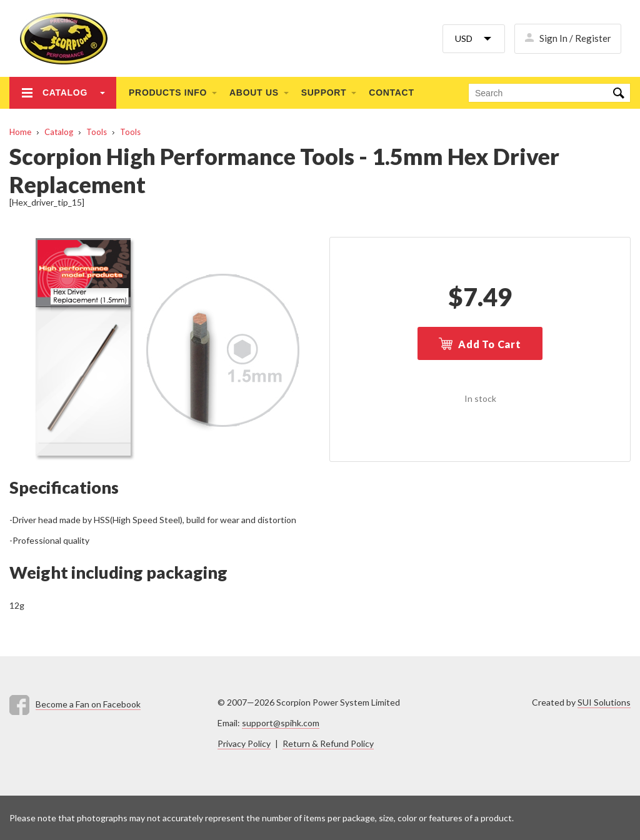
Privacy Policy (244, 743)
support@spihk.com (281, 723)
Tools (97, 132)
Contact (391, 92)
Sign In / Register (575, 38)
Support (324, 92)
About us (254, 92)
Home (20, 132)
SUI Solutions (604, 702)
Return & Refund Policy (328, 743)
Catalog (65, 92)
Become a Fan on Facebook (88, 704)
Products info (168, 92)
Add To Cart (490, 344)
